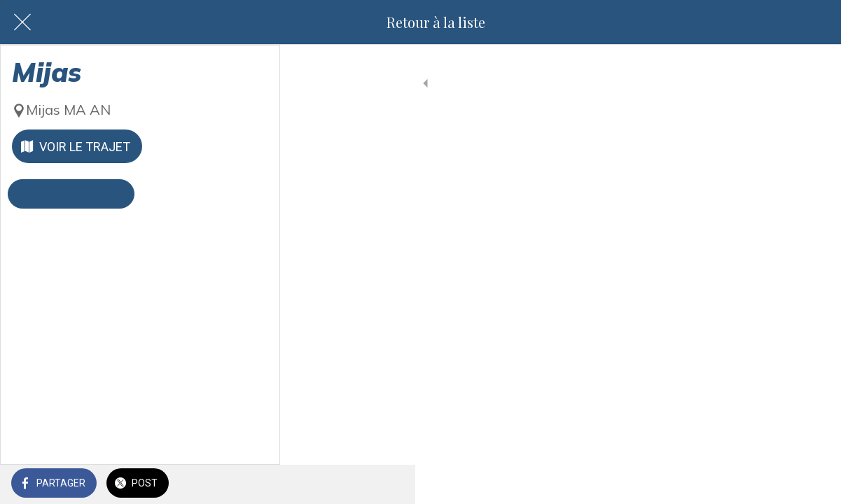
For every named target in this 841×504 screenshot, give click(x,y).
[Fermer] (22, 22)
